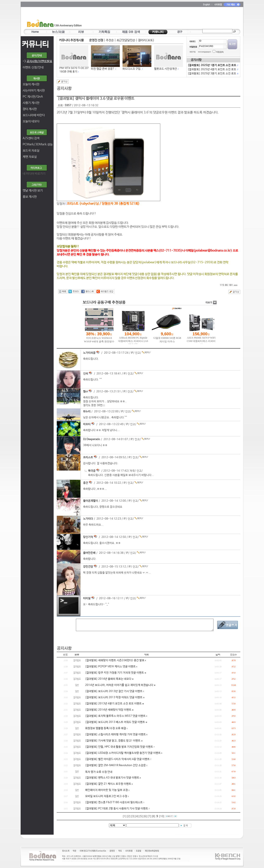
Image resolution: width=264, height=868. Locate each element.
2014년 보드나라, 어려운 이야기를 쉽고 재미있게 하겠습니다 (119, 685)
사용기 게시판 (31, 103)
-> (37, 61)
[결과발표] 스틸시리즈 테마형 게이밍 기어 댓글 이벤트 (115, 735)
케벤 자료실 (30, 157)
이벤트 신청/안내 (33, 67)
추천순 (110, 40)
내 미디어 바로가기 (34, 174)
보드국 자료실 (31, 151)
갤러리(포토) (146, 40)
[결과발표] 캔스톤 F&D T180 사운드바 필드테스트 (114, 802)
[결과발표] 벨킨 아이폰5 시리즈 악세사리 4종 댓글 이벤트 (117, 759)
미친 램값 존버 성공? (103, 69)
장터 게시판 (30, 109)
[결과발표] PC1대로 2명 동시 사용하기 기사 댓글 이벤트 (117, 809)
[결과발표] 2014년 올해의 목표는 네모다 (108, 679)
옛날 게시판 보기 (33, 190)
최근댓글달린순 (126, 40)
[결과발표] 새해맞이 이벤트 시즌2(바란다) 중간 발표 (115, 660)
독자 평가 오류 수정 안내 (99, 772)
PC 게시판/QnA (33, 97)
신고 (138, 353)
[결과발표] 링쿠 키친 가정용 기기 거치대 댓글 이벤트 (115, 673)
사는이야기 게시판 (34, 90)
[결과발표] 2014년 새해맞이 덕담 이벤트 (108, 710)
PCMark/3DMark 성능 (38, 144)
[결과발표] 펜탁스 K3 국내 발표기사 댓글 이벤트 (112, 778)
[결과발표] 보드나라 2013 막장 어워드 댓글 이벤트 (114, 697)
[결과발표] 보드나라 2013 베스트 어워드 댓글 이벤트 (115, 722)
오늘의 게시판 (31, 84)
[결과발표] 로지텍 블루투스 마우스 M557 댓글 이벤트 (115, 716)
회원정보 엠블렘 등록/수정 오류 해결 (106, 728)
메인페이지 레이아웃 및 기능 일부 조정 (107, 790)
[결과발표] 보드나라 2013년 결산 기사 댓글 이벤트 (114, 691)
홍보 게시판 (30, 197)
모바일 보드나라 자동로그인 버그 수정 (106, 796)
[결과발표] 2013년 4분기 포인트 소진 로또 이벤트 (113, 704)
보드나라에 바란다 (34, 115)
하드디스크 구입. (132, 69)
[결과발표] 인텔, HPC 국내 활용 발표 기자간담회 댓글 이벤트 (119, 747)
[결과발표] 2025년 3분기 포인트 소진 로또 (213, 74)
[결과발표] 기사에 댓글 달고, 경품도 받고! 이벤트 (113, 741)
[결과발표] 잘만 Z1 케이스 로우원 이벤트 (108, 784)
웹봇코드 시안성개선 (166, 69)
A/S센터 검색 (31, 138)
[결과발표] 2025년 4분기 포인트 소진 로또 (213, 69)
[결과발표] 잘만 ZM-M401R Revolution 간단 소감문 (115, 765)
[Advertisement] (156, 19)
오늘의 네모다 (31, 121)
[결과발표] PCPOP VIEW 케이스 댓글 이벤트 (110, 667)
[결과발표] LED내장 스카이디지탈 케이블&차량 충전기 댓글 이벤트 (123, 753)
